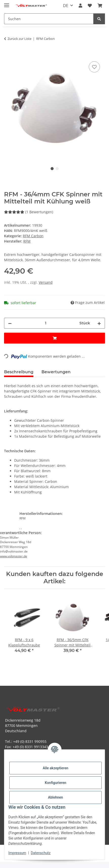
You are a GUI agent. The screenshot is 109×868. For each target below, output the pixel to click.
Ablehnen (56, 797)
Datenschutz (41, 853)
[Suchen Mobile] (49, 19)
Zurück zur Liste (19, 39)
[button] (80, 6)
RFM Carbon (33, 236)
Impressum (17, 853)
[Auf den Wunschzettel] (94, 67)
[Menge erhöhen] (99, 323)
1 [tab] (52, 169)
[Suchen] (99, 19)
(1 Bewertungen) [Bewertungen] (29, 212)
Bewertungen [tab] (56, 372)
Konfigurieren (56, 783)
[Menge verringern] (10, 323)
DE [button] (66, 6)
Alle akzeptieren (56, 768)
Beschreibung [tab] (19, 372)
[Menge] (46, 323)
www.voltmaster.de (14, 556)
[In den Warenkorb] (8, 55)
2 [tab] (57, 169)
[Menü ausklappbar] (7, 3)
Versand (46, 282)
